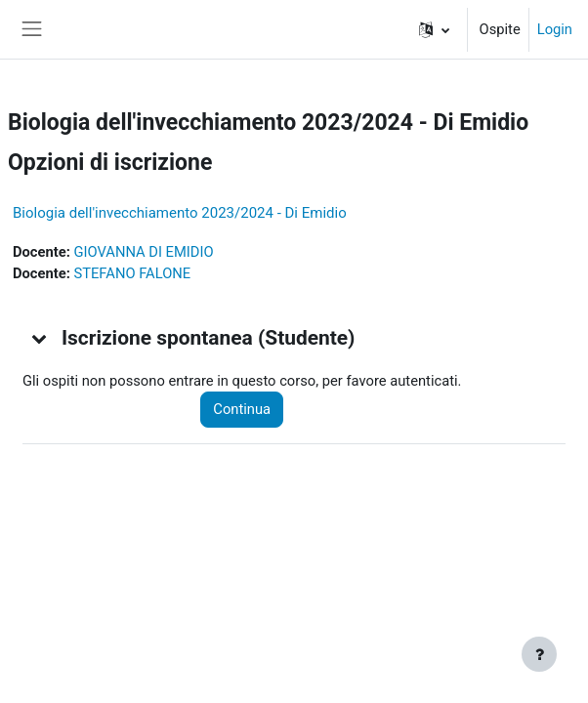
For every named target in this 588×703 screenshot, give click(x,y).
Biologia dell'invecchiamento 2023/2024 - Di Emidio (180, 213)
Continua (242, 409)
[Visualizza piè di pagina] (539, 654)
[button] (434, 29)
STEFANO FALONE (132, 273)
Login (555, 29)
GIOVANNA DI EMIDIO (143, 252)
